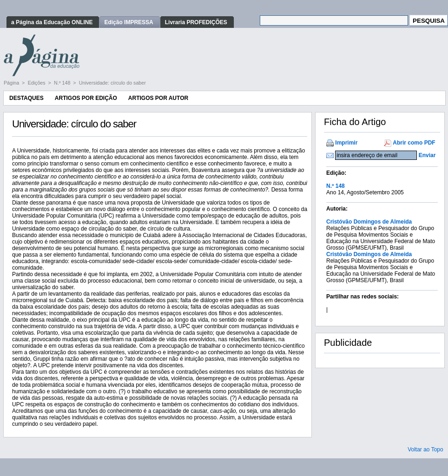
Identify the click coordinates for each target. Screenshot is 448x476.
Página (12, 83)
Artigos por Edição (86, 98)
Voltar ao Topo (425, 450)
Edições (37, 83)
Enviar (427, 155)
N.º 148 (63, 83)
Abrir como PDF (414, 143)
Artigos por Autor (158, 98)
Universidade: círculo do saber (112, 83)
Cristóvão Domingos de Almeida (369, 222)
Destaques (26, 98)
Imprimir (346, 143)
